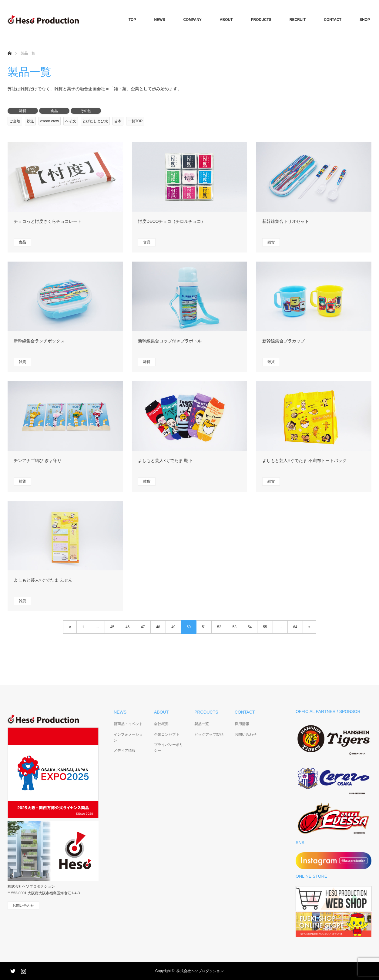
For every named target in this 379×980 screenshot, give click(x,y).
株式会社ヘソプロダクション (200, 971)
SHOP (365, 20)
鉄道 (30, 121)
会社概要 (161, 724)
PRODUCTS (261, 20)
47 (143, 627)
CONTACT (333, 20)
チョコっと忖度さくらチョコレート (48, 221)
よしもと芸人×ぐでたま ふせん (43, 580)
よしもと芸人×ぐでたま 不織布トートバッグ (304, 460)
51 (204, 627)
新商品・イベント (128, 724)
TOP (132, 20)
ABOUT (226, 20)
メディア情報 (125, 751)
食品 (54, 111)
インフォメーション (128, 737)
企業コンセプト (167, 734)
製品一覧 (202, 724)
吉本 (118, 121)
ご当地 (15, 121)
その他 (86, 111)
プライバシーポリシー (169, 748)
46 (127, 627)
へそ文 (71, 121)
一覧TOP (135, 121)
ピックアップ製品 (209, 734)
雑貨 (23, 111)
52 (219, 627)
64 (295, 627)
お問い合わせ (246, 734)
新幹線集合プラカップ (283, 341)
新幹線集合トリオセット (286, 221)
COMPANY (192, 20)
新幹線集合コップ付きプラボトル (170, 341)
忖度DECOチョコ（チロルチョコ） (172, 221)
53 (235, 627)
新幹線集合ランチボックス (39, 341)
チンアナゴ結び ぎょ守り (38, 460)
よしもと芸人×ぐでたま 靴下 (165, 460)
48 (158, 627)
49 (173, 627)
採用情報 (242, 724)
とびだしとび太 (95, 121)
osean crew (50, 121)
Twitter (12, 970)
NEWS (159, 20)
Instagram (23, 970)
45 (112, 627)
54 (250, 627)
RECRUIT (298, 20)
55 (265, 627)
